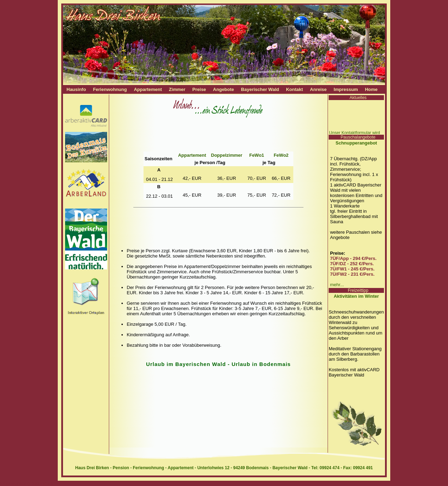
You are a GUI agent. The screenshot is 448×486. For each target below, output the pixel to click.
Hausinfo (76, 89)
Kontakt (294, 89)
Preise (199, 89)
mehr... (337, 285)
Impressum (346, 89)
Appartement (148, 89)
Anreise (318, 89)
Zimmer (177, 89)
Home (371, 89)
